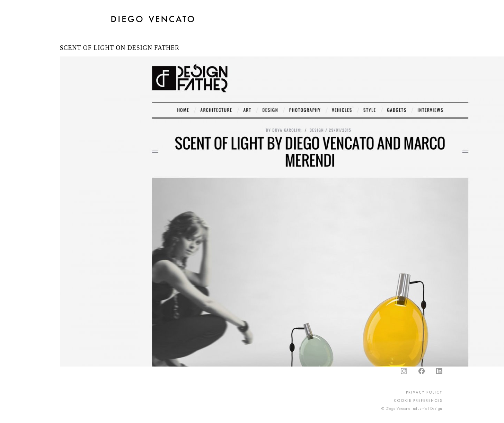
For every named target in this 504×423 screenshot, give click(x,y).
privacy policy (424, 392)
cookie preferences (418, 400)
